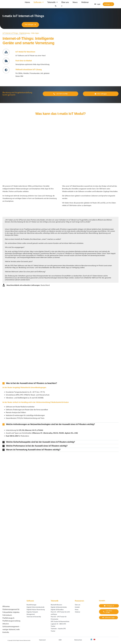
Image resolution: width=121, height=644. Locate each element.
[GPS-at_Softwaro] (15, 3)
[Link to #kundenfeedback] (6, 61)
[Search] (56, 6)
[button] (60, 383)
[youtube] (94, 639)
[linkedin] (91, 639)
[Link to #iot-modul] (6, 52)
